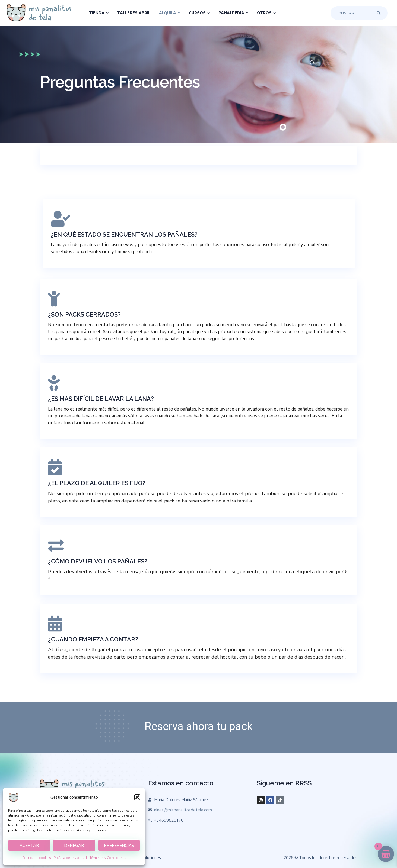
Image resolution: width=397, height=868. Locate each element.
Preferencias (119, 846)
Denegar (74, 846)
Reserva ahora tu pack (199, 726)
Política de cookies (37, 858)
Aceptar (29, 846)
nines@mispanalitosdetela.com (183, 810)
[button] (137, 797)
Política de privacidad (70, 858)
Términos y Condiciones (108, 858)
